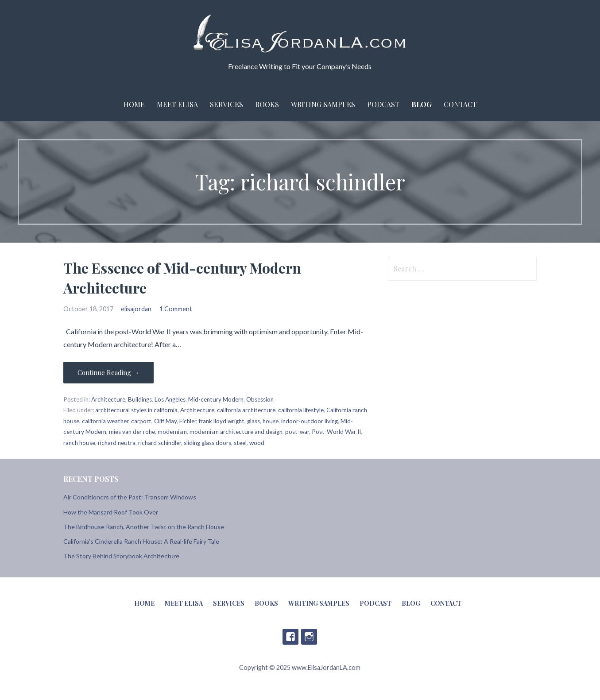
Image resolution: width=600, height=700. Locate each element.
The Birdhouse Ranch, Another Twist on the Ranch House (144, 527)
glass (254, 421)
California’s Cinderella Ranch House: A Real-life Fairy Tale (141, 541)
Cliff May (165, 421)
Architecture (108, 399)
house (271, 421)
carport (141, 421)
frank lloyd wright (222, 421)
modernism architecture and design (236, 432)
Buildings (140, 399)
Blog (422, 104)
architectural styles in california (136, 410)
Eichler (188, 421)
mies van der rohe (132, 432)
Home (134, 104)
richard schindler (160, 443)
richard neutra (117, 443)
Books (267, 104)
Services (226, 104)
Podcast (383, 104)
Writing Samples (323, 104)
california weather (105, 421)
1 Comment (176, 309)
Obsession (260, 399)
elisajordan (136, 309)
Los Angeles (170, 399)
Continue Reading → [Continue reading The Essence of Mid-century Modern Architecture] (108, 372)
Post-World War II (336, 432)
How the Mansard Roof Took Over (111, 512)
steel (240, 443)
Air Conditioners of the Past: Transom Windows (130, 497)
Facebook (290, 637)
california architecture (246, 410)
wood (257, 443)
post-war (297, 432)
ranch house (79, 443)
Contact (460, 104)
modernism (172, 432)
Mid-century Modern (216, 399)
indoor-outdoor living (310, 421)
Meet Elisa (177, 104)
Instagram (309, 637)
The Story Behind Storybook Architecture (121, 556)
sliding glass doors (207, 443)
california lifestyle (301, 410)
